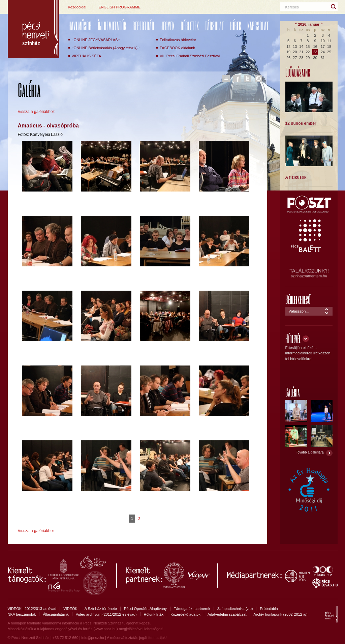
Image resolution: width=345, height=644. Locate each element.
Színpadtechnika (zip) (235, 609)
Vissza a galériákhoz (36, 112)
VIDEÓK (70, 609)
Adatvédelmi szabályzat (227, 614)
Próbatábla (269, 609)
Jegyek (167, 26)
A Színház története (101, 609)
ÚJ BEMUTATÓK (112, 26)
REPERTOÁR (143, 26)
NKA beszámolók (22, 614)
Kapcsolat (258, 26)
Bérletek (190, 26)
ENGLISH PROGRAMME (119, 7)
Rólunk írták (154, 614)
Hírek (236, 26)
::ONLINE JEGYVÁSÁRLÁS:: (96, 40)
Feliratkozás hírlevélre (178, 40)
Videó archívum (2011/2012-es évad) (106, 614)
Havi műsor (80, 26)
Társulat (214, 26)
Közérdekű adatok (185, 614)
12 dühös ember (301, 123)
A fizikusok (296, 177)
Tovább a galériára (310, 452)
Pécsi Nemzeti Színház (34, 29)
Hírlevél (293, 338)
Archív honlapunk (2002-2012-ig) (280, 614)
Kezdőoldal (77, 7)
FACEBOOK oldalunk (177, 48)
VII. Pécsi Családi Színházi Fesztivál (190, 56)
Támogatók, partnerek (192, 609)
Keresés (292, 7)
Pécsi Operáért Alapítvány (145, 609)
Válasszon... (299, 311)
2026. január (309, 24)
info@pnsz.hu (92, 638)
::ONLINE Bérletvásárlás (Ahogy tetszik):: (106, 48)
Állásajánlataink (56, 614)
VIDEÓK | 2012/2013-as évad (32, 609)
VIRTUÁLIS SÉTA (87, 56)
